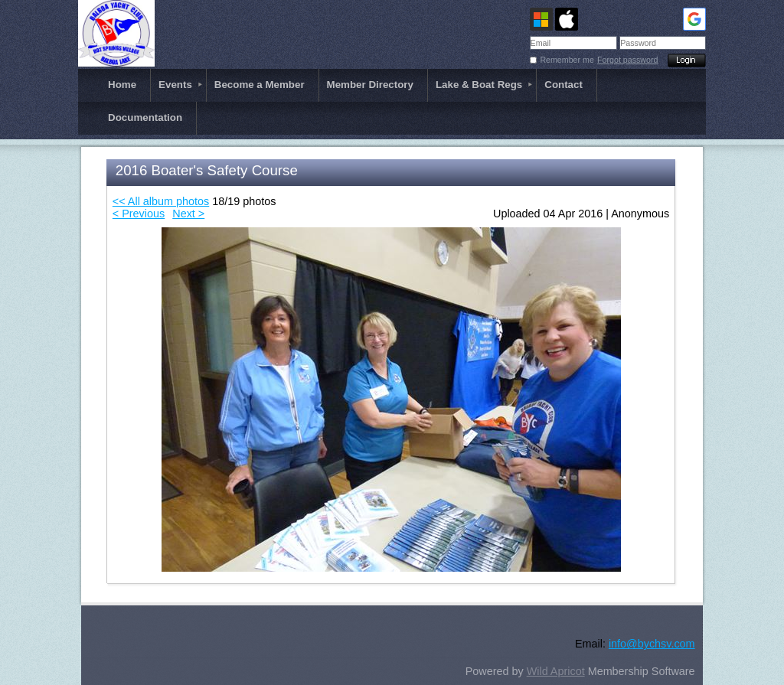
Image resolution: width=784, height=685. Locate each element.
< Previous (139, 214)
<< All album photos (161, 201)
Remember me (567, 60)
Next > (188, 214)
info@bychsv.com (652, 644)
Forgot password (627, 60)
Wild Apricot (556, 671)
